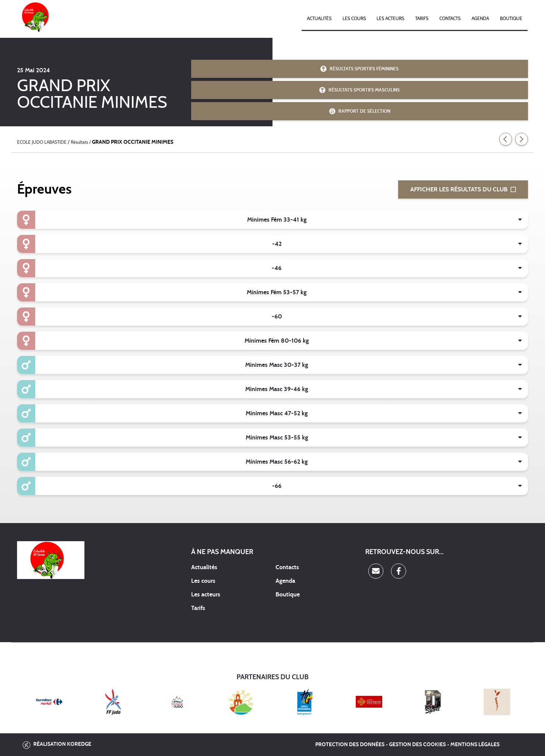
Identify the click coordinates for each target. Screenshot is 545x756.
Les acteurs (390, 19)
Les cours (354, 19)
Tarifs (422, 19)
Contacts (450, 19)
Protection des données (350, 745)
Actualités (319, 19)
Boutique (511, 19)
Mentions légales (475, 745)
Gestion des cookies (417, 745)
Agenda (480, 19)
